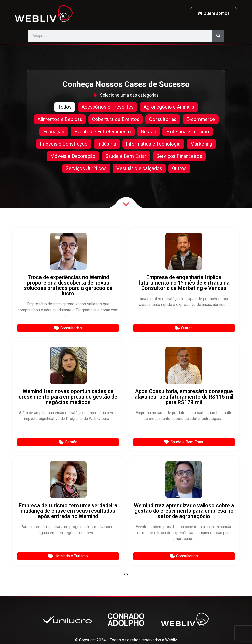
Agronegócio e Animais (169, 107)
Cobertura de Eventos (116, 119)
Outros (179, 168)
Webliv (171, 640)
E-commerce (201, 119)
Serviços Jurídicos (86, 168)
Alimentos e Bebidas (60, 119)
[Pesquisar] (218, 36)
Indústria (107, 144)
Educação (54, 132)
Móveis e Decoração (73, 156)
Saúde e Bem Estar (126, 156)
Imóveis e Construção (64, 144)
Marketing (201, 144)
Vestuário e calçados (139, 168)
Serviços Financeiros (179, 156)
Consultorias (163, 119)
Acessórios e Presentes (108, 107)
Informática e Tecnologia (153, 144)
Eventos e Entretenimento (103, 132)
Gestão (149, 132)
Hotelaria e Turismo (188, 132)
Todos (65, 107)
